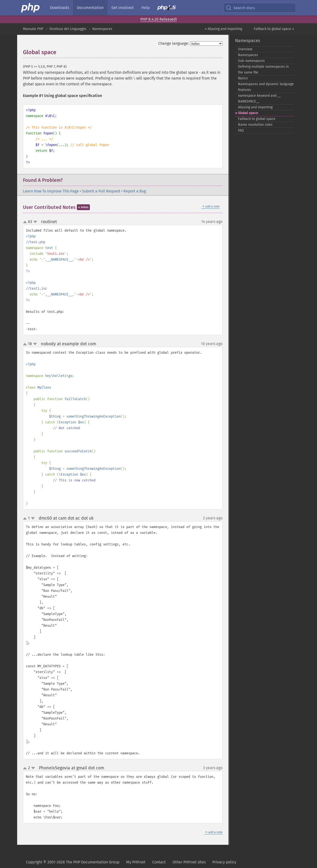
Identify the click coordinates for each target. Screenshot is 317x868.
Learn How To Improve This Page (51, 191)
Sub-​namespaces (251, 61)
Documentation (90, 8)
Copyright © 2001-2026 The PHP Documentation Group (73, 862)
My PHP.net (136, 862)
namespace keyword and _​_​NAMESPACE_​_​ (259, 99)
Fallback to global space (257, 119)
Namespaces (102, 29)
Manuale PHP (33, 29)
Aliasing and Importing (255, 107)
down (35, 222)
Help (145, 8)
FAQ (241, 130)
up (26, 222)
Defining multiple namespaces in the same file (263, 70)
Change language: (174, 43)
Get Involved (122, 8)
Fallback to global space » (274, 29)
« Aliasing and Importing (223, 29)
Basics (243, 78)
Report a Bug (135, 191)
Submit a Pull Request (101, 191)
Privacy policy (224, 862)
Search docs (240, 8)
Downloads (60, 8)
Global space (248, 113)
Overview (245, 49)
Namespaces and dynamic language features (266, 87)
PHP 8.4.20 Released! (159, 19)
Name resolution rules (255, 125)
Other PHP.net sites (189, 862)
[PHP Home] (31, 8)
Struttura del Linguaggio (68, 29)
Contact (159, 862)
